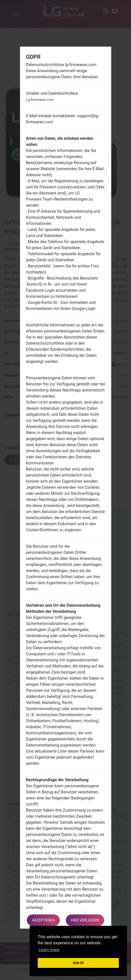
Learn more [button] (49, 950)
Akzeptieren (43, 920)
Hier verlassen (85, 920)
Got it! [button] (78, 963)
